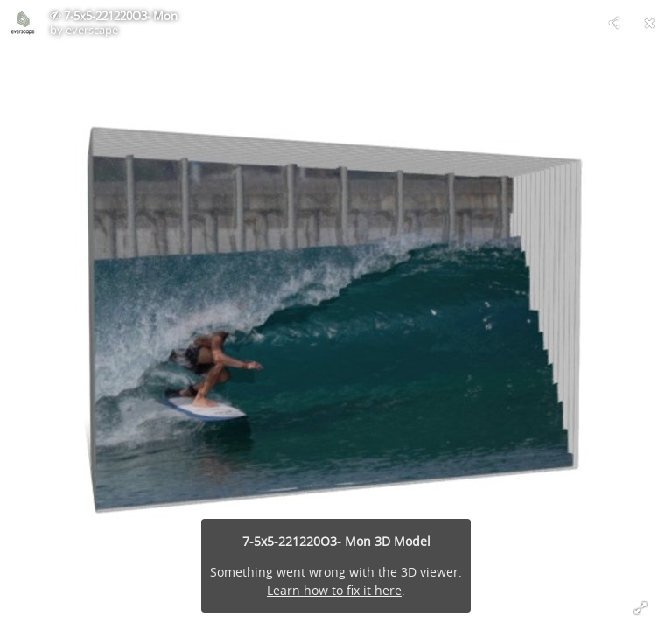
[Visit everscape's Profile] (23, 23)
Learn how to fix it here (334, 590)
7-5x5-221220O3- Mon (121, 16)
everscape (92, 30)
